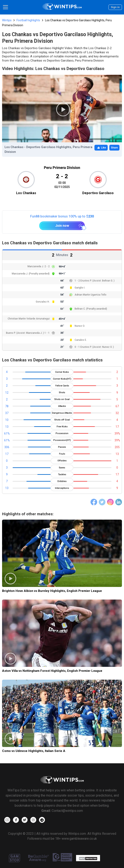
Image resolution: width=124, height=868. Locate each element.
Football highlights (28, 20)
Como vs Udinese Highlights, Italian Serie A (34, 751)
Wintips (7, 20)
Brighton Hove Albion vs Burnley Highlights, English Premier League (52, 591)
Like (101, 148)
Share (114, 148)
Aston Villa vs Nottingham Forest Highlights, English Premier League (52, 671)
